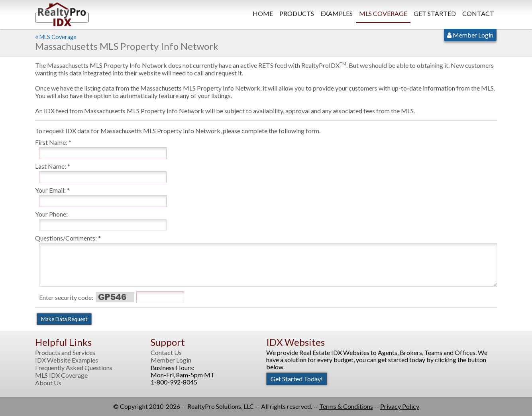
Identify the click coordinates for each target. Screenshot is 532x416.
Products (297, 13)
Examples (337, 13)
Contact (478, 13)
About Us (48, 383)
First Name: (51, 142)
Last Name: (51, 166)
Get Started (435, 13)
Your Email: (50, 190)
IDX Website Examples (67, 360)
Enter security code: (66, 297)
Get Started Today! (297, 379)
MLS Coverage (383, 13)
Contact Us (166, 353)
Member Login (470, 35)
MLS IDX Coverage (61, 375)
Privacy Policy (400, 406)
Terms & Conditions (346, 406)
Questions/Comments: (66, 238)
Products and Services (65, 353)
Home (263, 13)
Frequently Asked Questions (74, 368)
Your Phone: (51, 214)
